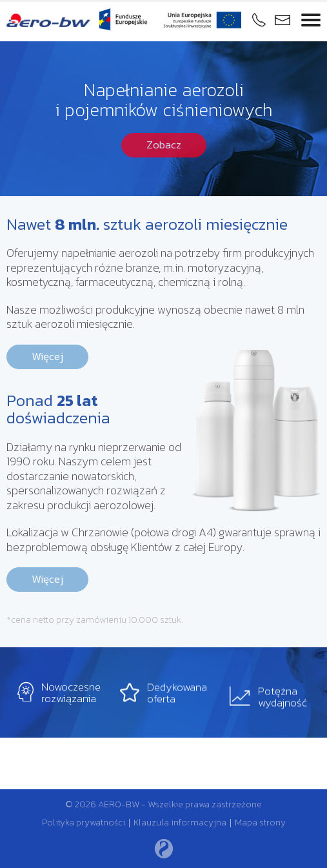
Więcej (47, 356)
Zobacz (164, 145)
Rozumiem (211, 857)
